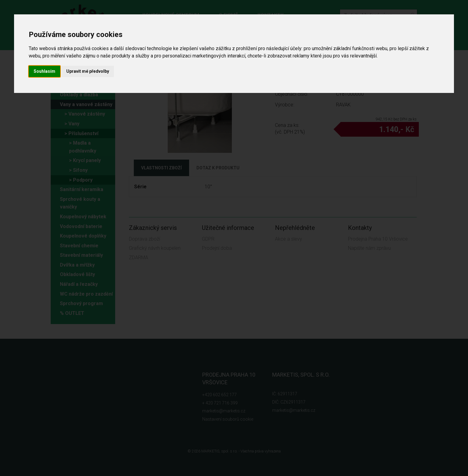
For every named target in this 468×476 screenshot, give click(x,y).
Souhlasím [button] (44, 71)
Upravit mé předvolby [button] (88, 71)
